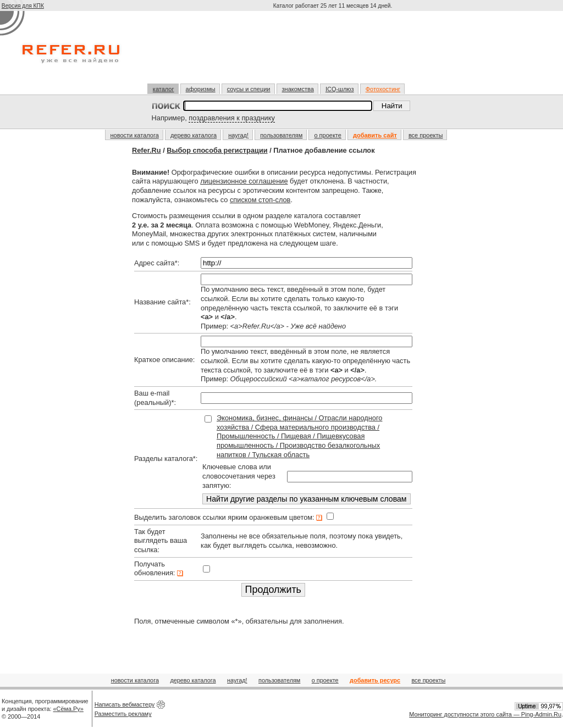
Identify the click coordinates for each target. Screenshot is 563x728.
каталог (164, 89)
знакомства (298, 89)
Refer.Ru (147, 150)
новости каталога (135, 135)
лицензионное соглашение (244, 181)
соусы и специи (249, 89)
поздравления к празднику (232, 118)
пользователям (281, 135)
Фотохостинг (383, 89)
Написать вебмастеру (125, 704)
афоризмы (201, 89)
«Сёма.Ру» (68, 709)
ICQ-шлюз (340, 89)
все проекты (426, 135)
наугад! (238, 135)
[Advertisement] (334, 52)
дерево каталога (194, 135)
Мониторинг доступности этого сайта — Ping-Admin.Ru (485, 714)
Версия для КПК (23, 6)
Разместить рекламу (123, 714)
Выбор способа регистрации (217, 150)
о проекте (327, 135)
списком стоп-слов (260, 200)
